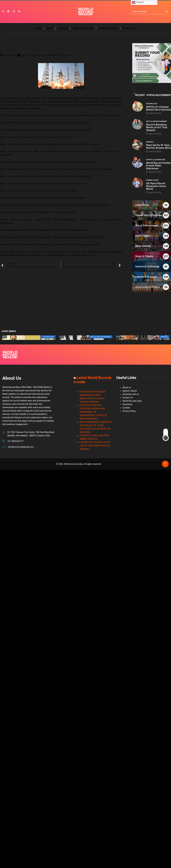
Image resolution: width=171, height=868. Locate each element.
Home (39, 29)
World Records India (132, 401)
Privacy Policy (129, 411)
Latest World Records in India (92, 380)
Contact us (129, 29)
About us (63, 29)
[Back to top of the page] (165, 464)
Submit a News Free (83, 29)
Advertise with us (108, 29)
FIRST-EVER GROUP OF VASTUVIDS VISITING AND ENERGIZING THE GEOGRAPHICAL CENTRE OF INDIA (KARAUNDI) (93, 412)
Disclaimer (127, 405)
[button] (81, 338)
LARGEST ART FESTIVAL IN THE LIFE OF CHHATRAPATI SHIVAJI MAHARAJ (95, 446)
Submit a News (130, 391)
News (50, 29)
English (138, 2)
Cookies (126, 408)
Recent (162, 95)
